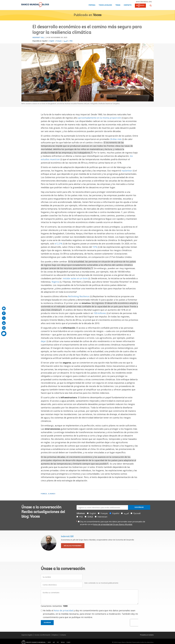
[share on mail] (4, 308)
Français (59, 41)
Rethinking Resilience (79, 296)
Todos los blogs (105, 5)
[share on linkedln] (4, 323)
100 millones (100, 313)
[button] (151, 6)
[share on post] (4, 318)
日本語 (90, 517)
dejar (43, 341)
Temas (118, 5)
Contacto (128, 5)
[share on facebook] (4, 313)
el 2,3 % (59, 244)
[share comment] (4, 334)
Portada (92, 5)
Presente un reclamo (147, 635)
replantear (127, 171)
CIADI (68, 642)
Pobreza (44, 494)
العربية (66, 41)
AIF (54, 642)
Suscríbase (139, 507)
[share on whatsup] (4, 328)
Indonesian (102, 517)
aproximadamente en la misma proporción (100, 118)
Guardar (47, 623)
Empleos (55, 635)
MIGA (63, 642)
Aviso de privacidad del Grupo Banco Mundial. (113, 524)
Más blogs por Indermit (73, 546)
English (52, 41)
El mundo (52, 494)
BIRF (49, 642)
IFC (58, 642)
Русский (137, 513)
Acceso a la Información (42, 635)
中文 (71, 41)
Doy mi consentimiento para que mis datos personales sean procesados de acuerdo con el (113, 523)
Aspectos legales (27, 635)
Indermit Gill (38, 37)
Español (45, 41)
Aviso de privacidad (64, 610)
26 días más (116, 139)
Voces (97, 15)
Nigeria (55, 282)
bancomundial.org (144, 2)
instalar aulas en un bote (75, 278)
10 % (95, 247)
